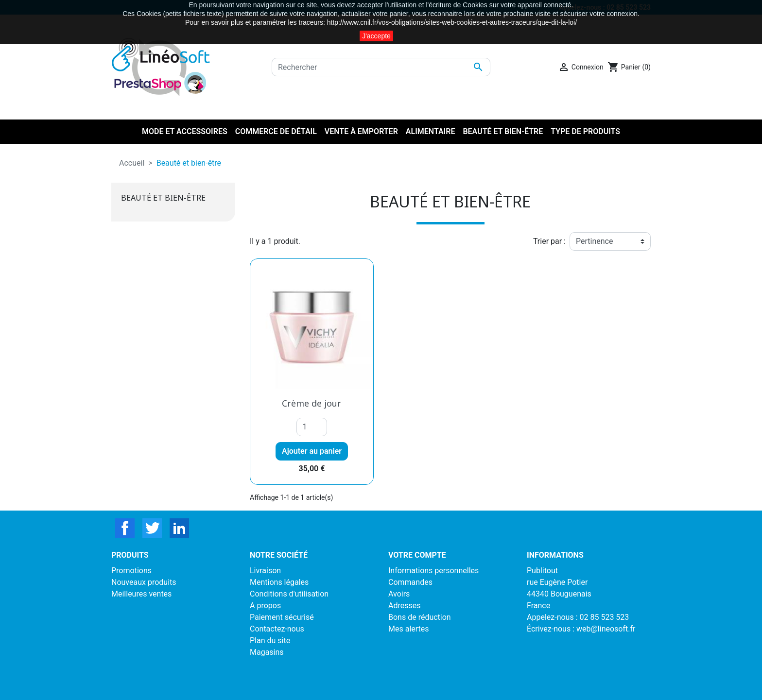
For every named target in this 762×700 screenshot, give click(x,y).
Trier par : (549, 241)
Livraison (265, 571)
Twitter (152, 528)
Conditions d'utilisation (289, 594)
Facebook (125, 528)
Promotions (131, 571)
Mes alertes (409, 629)
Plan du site (270, 640)
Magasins (267, 652)
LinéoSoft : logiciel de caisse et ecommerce (381, 686)
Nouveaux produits (144, 582)
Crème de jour (312, 403)
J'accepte (376, 36)
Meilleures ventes (141, 594)
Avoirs (399, 594)
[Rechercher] (381, 67)
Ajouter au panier (312, 451)
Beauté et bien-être (163, 198)
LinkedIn (179, 528)
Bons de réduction (420, 617)
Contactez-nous (277, 629)
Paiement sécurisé (282, 617)
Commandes (410, 582)
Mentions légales (279, 582)
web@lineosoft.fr (606, 629)
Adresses (404, 606)
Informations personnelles (433, 571)
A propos (265, 606)
